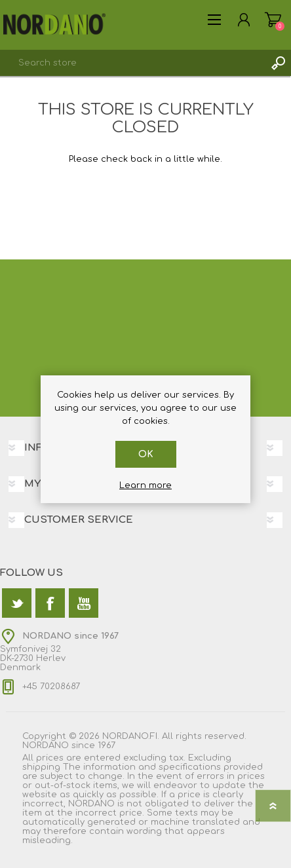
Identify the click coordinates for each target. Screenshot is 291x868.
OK (146, 454)
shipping (41, 767)
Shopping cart (273, 20)
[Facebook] (50, 603)
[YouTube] (84, 603)
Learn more (145, 485)
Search (278, 63)
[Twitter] (17, 603)
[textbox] (132, 63)
